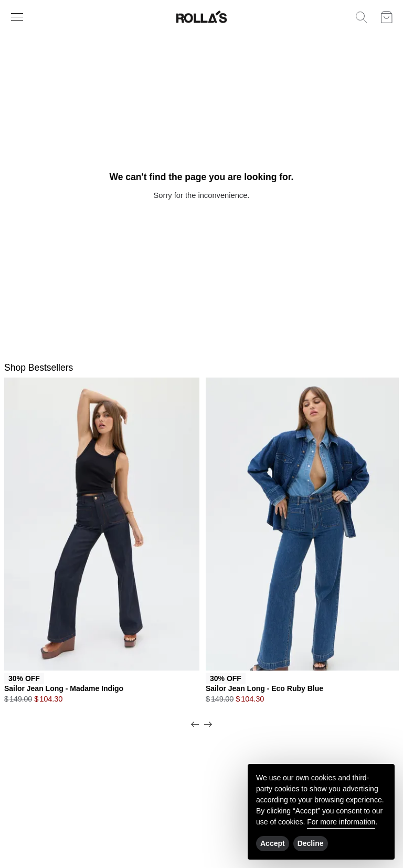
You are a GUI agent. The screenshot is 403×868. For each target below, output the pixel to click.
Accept (273, 843)
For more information (341, 822)
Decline (311, 843)
